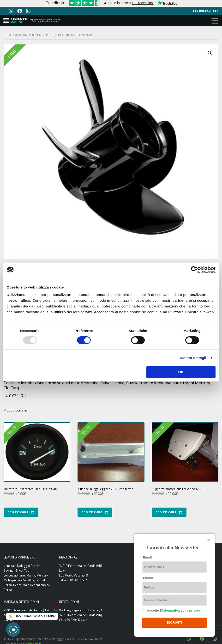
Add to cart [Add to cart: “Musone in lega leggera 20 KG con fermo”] (92, 512)
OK (181, 372)
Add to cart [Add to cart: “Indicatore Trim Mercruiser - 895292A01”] (18, 512)
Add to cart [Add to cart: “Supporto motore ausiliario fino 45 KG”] (166, 512)
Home (8, 35)
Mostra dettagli (193, 358)
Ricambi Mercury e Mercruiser (34, 35)
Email (147, 557)
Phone (148, 578)
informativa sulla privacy (181, 610)
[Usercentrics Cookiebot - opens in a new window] (195, 270)
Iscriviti (174, 623)
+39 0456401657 (205, 10)
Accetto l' (174, 610)
